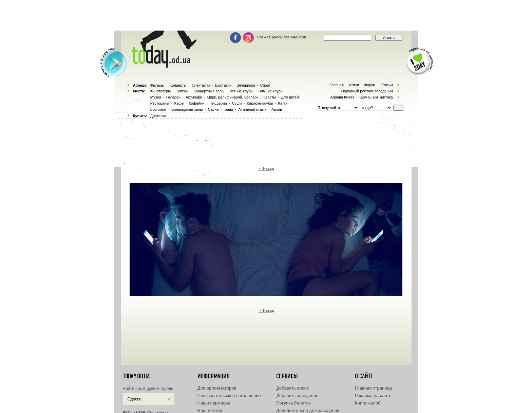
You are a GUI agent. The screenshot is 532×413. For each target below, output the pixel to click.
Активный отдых (252, 109)
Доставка (158, 116)
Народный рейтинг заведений (367, 91)
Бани (229, 109)
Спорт (265, 85)
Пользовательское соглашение (229, 396)
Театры (182, 91)
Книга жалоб (368, 403)
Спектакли (201, 85)
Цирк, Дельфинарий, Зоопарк (233, 97)
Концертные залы (209, 91)
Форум (370, 85)
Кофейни (196, 103)
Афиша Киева (342, 97)
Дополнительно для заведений (308, 410)
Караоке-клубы (260, 103)
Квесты (270, 97)
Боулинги (158, 109)
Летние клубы (241, 91)
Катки (283, 103)
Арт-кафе (194, 97)
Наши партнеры (214, 403)
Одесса (135, 399)
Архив (277, 109)
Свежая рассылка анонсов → (284, 37)
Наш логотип (211, 410)
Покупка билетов (293, 403)
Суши (237, 103)
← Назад (266, 168)
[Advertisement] (266, 15)
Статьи (387, 85)
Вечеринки (246, 85)
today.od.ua (136, 376)
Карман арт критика (376, 97)
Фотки (354, 85)
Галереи (173, 97)
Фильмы (157, 85)
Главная (337, 85)
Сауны (214, 109)
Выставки (223, 85)
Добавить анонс (292, 388)
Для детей (290, 97)
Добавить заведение (297, 396)
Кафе (179, 103)
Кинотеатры (160, 91)
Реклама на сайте (373, 396)
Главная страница (373, 388)
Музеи (156, 97)
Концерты (178, 85)
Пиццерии (218, 103)
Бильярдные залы (187, 109)
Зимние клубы (271, 91)
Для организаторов (217, 388)
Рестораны (160, 103)
